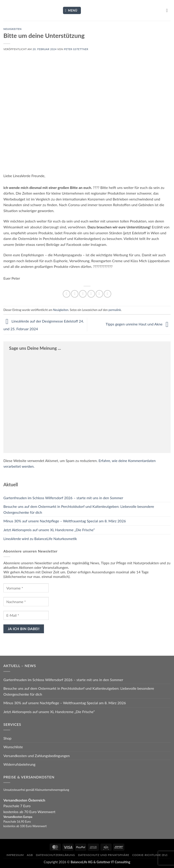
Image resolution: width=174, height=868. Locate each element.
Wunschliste (13, 747)
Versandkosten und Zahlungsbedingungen (37, 756)
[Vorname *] (26, 588)
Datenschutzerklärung (56, 855)
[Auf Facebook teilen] (75, 294)
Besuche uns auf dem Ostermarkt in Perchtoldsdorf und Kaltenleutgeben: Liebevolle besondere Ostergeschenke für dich (79, 509)
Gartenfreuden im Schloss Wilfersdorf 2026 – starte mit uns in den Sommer (63, 498)
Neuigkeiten (12, 29)
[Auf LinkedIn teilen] (108, 294)
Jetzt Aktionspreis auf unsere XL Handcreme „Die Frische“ (49, 530)
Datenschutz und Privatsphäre (104, 855)
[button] (72, 11)
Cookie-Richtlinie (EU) (150, 855)
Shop (7, 738)
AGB (30, 855)
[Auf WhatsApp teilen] (66, 294)
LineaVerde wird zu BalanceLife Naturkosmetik (40, 539)
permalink (115, 310)
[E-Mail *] (26, 615)
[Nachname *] (26, 601)
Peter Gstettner (76, 49)
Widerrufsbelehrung (19, 764)
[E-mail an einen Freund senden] (91, 294)
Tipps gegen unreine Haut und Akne (138, 324)
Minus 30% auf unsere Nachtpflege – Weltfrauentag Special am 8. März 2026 (65, 521)
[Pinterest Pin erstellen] (99, 294)
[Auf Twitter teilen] (83, 294)
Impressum (15, 855)
